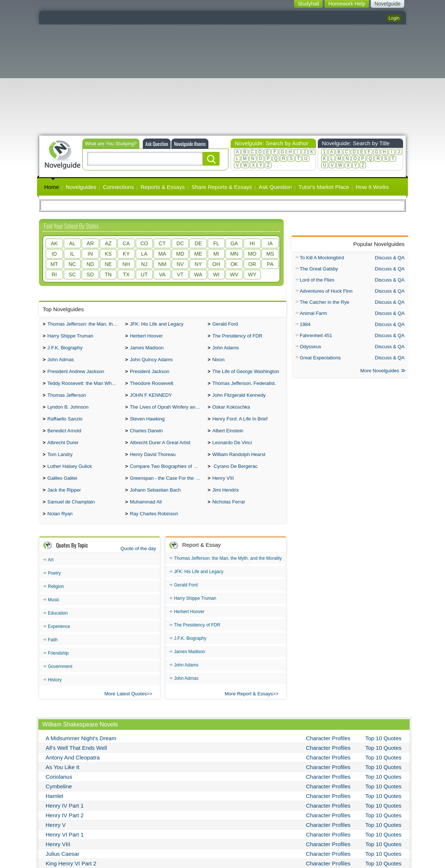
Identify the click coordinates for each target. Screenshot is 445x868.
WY (252, 275)
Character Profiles (328, 751)
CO (144, 243)
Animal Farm (313, 313)
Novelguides (81, 187)
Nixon (218, 363)
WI (216, 275)
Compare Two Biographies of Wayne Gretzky (167, 476)
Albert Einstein (228, 438)
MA (162, 254)
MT (54, 264)
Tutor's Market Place (324, 187)
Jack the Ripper (64, 501)
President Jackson (149, 375)
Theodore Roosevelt (151, 388)
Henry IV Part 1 (65, 818)
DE (198, 243)
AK (54, 243)
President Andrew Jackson (76, 375)
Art (51, 572)
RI (54, 275)
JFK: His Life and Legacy (157, 325)
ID (54, 254)
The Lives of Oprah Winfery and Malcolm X (167, 413)
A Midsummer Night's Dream (81, 751)
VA (162, 275)
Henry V (56, 837)
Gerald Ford (225, 325)
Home (52, 187)
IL (72, 254)
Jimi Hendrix (225, 501)
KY (126, 254)
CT (162, 243)
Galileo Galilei (62, 488)
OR (252, 264)
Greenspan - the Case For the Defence (167, 488)
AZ (108, 243)
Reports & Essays (163, 187)
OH (216, 264)
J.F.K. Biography (65, 350)
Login (394, 18)
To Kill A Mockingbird (322, 258)
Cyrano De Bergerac (235, 476)
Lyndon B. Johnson (68, 413)
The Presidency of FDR (237, 337)
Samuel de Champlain (71, 514)
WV (234, 275)
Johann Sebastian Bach (155, 501)
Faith (53, 652)
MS (270, 254)
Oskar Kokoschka (231, 413)
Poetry (54, 586)
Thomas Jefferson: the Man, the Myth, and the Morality (85, 325)
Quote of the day (138, 561)
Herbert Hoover (146, 337)
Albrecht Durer (63, 451)
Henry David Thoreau (153, 463)
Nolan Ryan (60, 526)
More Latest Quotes (125, 706)
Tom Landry (60, 463)
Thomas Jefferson (67, 400)
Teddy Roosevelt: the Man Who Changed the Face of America (85, 388)
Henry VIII (223, 488)
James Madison (147, 350)
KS (108, 254)
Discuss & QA (390, 258)
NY (198, 264)
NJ (144, 264)
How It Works (372, 187)
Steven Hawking (147, 425)
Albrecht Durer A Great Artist (160, 451)
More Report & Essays (249, 706)
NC (72, 264)
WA (198, 275)
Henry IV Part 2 (65, 828)
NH (126, 264)
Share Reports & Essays (222, 187)
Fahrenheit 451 (316, 335)
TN (108, 275)
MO (252, 254)
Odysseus (310, 347)
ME (198, 254)
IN (90, 254)
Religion (56, 599)
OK (234, 264)
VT (180, 275)
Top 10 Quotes (383, 751)
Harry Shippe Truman (70, 337)
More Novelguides (380, 371)
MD (180, 254)
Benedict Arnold (64, 438)
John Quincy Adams (151, 363)
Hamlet (55, 809)
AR (90, 243)
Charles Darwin (146, 438)
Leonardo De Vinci (232, 451)
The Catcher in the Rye (324, 302)
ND (90, 264)
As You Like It (62, 780)
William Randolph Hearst (239, 463)
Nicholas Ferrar (229, 514)
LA (144, 254)
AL (72, 243)
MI (216, 254)
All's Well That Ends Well (76, 760)
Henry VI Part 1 (65, 847)
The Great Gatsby (319, 269)
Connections (118, 187)
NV (180, 264)
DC (180, 243)
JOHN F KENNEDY (151, 400)
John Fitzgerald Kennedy (239, 400)
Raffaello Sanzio (65, 425)
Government (60, 679)
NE (108, 264)
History (55, 692)
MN (234, 254)
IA (270, 243)
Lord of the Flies (317, 280)
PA (270, 264)
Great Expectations (320, 358)
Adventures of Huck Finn (326, 291)
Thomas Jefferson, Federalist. (244, 388)
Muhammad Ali (146, 514)
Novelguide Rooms (190, 144)
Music (54, 612)
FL (216, 243)
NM (162, 264)
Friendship (58, 666)
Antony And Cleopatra (73, 770)
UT (144, 275)
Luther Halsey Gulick (70, 476)
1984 (305, 324)
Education (58, 626)
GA (234, 243)
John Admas (61, 363)
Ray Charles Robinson (154, 526)
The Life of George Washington (245, 375)
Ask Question (157, 144)
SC (72, 275)
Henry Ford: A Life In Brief (240, 425)
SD (90, 275)
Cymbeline (59, 799)
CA (126, 243)
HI (252, 243)
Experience (59, 639)
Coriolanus (59, 789)
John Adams (225, 350)
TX (126, 275)
